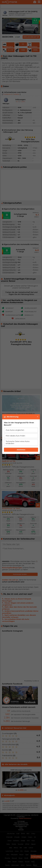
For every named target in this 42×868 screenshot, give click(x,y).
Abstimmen (21, 450)
